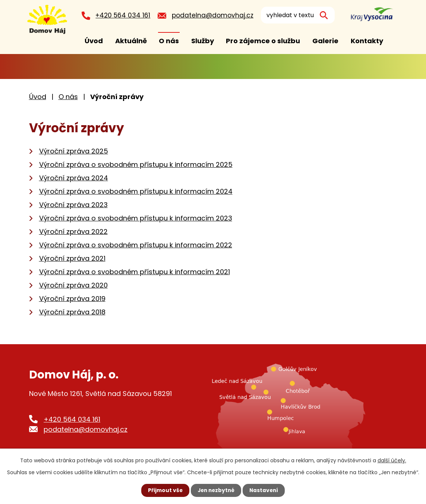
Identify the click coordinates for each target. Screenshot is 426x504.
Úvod (94, 41)
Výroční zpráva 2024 (74, 178)
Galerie (325, 41)
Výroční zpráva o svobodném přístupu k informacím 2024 (136, 191)
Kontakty (367, 41)
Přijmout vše (164, 490)
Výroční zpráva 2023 (73, 205)
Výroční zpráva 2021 (72, 258)
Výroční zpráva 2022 (73, 232)
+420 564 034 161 (125, 15)
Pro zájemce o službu (263, 41)
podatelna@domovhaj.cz (214, 15)
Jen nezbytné (216, 490)
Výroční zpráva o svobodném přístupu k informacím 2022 (136, 245)
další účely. (392, 460)
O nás (169, 41)
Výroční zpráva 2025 (74, 151)
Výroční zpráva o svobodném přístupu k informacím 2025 (136, 164)
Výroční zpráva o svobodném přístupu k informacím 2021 (135, 272)
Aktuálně (131, 41)
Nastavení (265, 490)
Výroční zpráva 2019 (72, 299)
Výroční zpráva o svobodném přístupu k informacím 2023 (136, 218)
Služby (203, 41)
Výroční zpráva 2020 (73, 285)
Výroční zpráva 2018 (72, 312)
